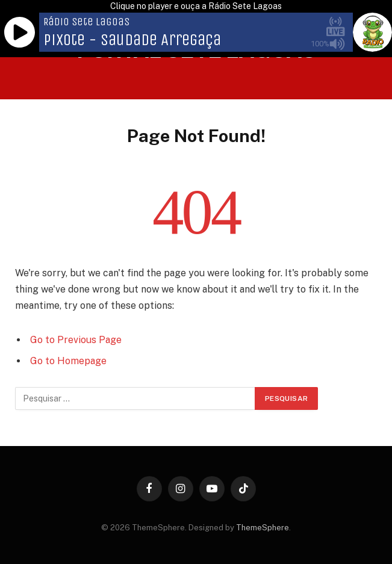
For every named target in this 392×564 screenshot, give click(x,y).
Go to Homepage (68, 361)
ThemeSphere (263, 528)
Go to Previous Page (76, 340)
